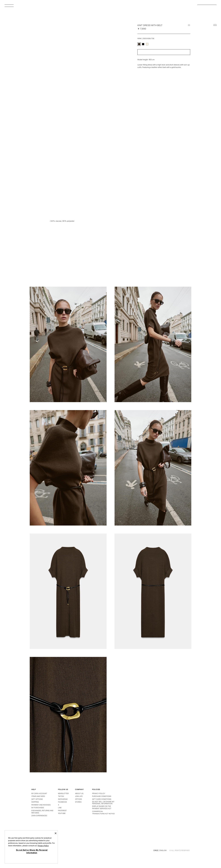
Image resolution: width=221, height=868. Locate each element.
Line (60, 808)
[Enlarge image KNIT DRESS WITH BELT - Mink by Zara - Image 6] (68, 591)
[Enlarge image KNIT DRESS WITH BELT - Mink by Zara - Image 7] (153, 591)
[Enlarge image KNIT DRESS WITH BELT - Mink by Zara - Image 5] (153, 468)
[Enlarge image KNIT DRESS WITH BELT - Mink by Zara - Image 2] (68, 344)
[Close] (56, 833)
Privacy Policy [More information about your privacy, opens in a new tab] (43, 846)
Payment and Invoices (41, 805)
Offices (78, 799)
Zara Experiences (39, 816)
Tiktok (61, 796)
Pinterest (62, 810)
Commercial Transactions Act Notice (103, 812)
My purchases (38, 808)
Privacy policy (99, 793)
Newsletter (63, 793)
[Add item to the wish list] (189, 25)
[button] (164, 52)
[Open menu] (10, 7)
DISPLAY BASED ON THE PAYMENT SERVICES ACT (102, 807)
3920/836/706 (149, 38)
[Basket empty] (215, 25)
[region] (31, 847)
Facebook (62, 802)
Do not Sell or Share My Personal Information (103, 803)
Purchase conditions (102, 796)
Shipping (35, 802)
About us (79, 793)
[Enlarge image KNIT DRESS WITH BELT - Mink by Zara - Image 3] (153, 344)
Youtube (62, 813)
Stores (78, 802)
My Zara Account (39, 793)
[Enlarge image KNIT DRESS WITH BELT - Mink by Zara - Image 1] (153, 221)
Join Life (79, 796)
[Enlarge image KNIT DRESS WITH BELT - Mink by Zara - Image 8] (68, 715)
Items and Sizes (38, 796)
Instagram (63, 799)
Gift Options (37, 799)
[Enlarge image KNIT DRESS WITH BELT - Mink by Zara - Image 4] (68, 468)
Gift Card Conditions (102, 799)
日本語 (156, 850)
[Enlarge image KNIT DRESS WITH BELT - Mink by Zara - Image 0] (76, 76)
